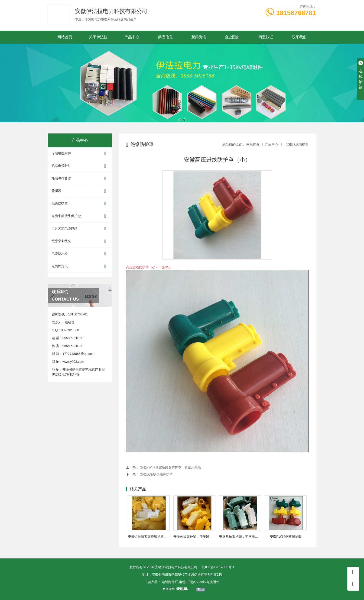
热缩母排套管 (80, 179)
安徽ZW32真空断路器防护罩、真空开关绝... (172, 467)
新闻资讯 (199, 37)
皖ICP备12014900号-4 (218, 567)
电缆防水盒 (80, 254)
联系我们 (299, 37)
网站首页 (65, 37)
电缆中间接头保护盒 (80, 216)
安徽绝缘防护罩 (297, 144)
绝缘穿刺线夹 (80, 241)
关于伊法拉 (98, 37)
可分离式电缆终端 (80, 229)
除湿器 (80, 191)
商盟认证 (266, 37)
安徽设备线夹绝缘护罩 (156, 474)
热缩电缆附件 (80, 166)
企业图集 (232, 37)
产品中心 (132, 37)
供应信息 (165, 37)
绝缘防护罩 (80, 204)
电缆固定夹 (80, 266)
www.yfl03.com (73, 362)
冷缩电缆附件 (80, 154)
